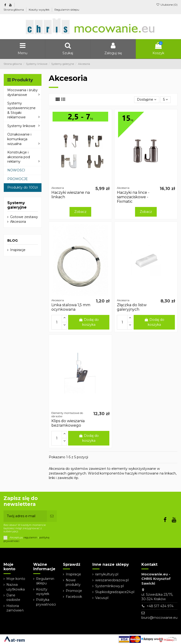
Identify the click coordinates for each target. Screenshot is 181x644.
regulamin (30, 537)
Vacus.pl (102, 598)
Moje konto (16, 579)
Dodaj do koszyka (89, 322)
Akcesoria (18, 222)
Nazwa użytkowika (16, 587)
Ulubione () (167, 5)
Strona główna (14, 10)
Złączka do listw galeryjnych (132, 307)
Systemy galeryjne (17, 205)
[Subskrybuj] (52, 516)
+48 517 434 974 (160, 606)
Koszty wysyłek (39, 10)
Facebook (74, 597)
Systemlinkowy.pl (109, 586)
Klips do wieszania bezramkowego (68, 423)
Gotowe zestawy (24, 217)
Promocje (74, 591)
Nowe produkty (73, 582)
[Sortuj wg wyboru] (147, 100)
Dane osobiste (13, 598)
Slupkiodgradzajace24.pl (115, 592)
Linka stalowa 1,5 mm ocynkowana (71, 307)
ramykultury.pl (107, 574)
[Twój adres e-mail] (25, 516)
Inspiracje (18, 250)
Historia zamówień (15, 608)
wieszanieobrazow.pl (112, 580)
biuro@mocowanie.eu (159, 618)
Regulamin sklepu (67, 10)
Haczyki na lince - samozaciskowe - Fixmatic (133, 197)
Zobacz (80, 212)
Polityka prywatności (46, 602)
